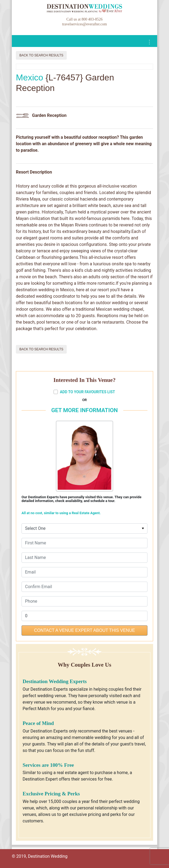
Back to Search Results (41, 55)
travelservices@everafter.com (84, 24)
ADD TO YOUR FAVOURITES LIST (84, 392)
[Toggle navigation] (149, 42)
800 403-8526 (92, 19)
